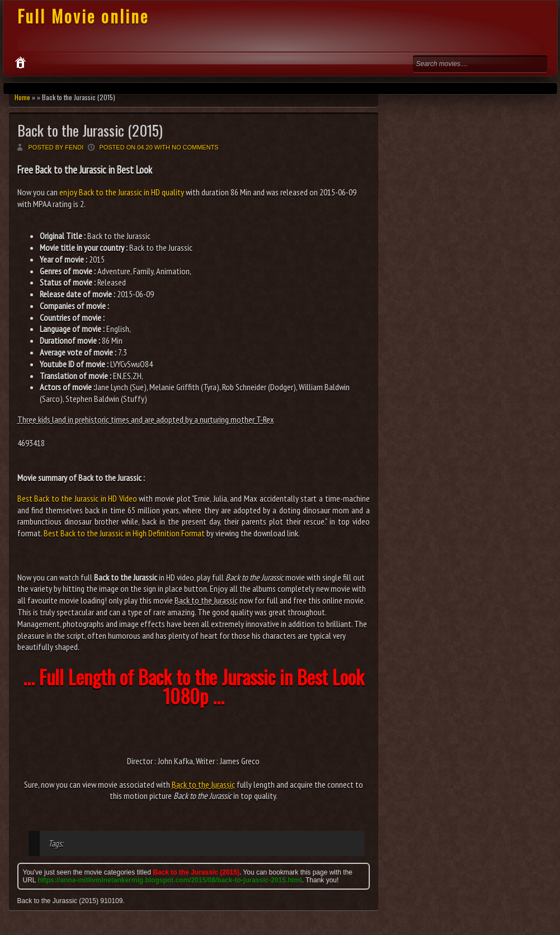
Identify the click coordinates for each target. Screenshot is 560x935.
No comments (195, 147)
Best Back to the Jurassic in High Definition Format (124, 533)
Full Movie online (83, 16)
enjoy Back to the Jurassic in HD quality (122, 192)
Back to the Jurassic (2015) (90, 130)
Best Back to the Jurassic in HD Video (77, 498)
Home (22, 97)
